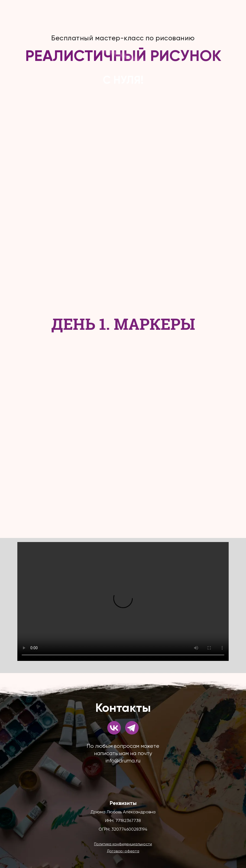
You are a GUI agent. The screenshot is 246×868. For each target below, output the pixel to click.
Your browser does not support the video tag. (123, 601)
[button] (123, 844)
